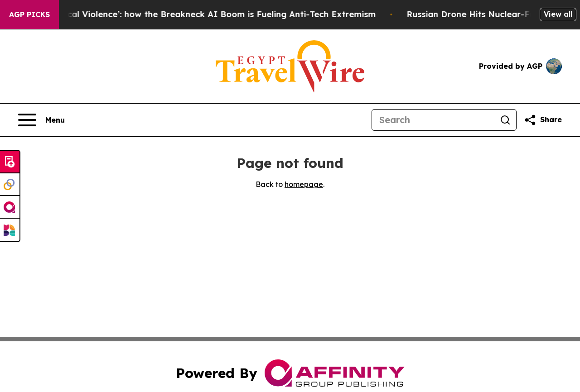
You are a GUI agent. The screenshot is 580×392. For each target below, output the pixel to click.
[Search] (433, 120)
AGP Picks (29, 14)
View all (558, 14)
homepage (304, 184)
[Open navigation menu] (41, 120)
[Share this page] (543, 120)
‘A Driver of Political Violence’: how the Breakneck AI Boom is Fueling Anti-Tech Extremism (193, 14)
